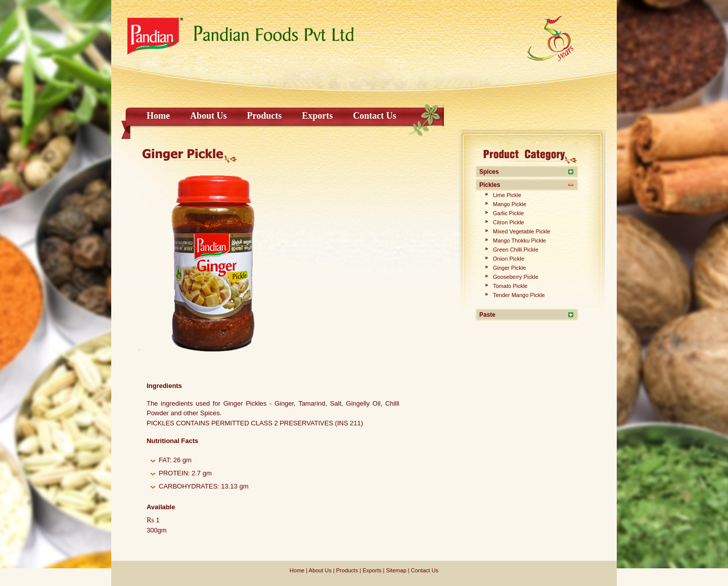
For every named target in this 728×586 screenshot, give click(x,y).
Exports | (373, 570)
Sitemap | (397, 570)
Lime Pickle (507, 195)
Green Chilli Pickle (516, 250)
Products (265, 116)
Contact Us (375, 116)
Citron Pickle (509, 222)
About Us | (321, 570)
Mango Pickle (510, 204)
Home (158, 116)
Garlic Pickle (508, 213)
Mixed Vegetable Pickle (522, 231)
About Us (209, 116)
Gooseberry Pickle (516, 277)
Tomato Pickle (510, 286)
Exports (317, 116)
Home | (299, 570)
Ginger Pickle (509, 268)
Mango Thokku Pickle (519, 240)
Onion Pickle (509, 259)
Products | (348, 570)
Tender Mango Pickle (519, 295)
